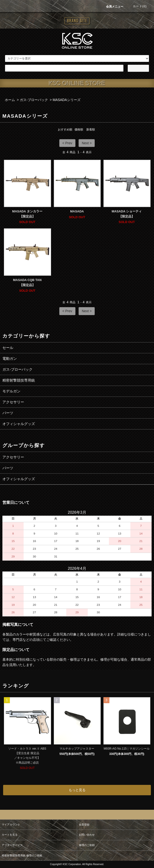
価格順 (79, 130)
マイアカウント (11, 825)
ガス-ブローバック (34, 100)
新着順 (91, 130)
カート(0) (137, 6)
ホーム (10, 100)
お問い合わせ (87, 835)
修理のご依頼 (87, 845)
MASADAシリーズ (66, 100)
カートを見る (10, 835)
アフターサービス (12, 845)
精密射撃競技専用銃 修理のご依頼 (22, 855)
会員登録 (84, 825)
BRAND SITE (77, 21)
